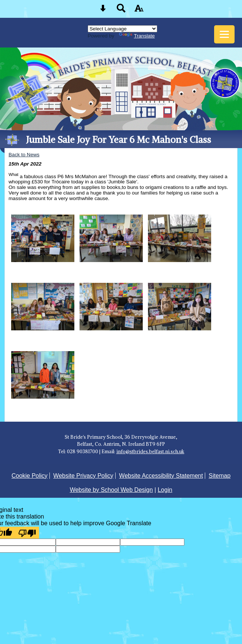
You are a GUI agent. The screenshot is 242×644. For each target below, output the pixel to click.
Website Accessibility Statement (161, 476)
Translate (137, 36)
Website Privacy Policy (83, 476)
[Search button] (121, 11)
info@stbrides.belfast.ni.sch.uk (150, 451)
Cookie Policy (30, 476)
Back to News (24, 155)
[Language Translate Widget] (122, 29)
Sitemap (220, 476)
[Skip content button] (103, 11)
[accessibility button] (139, 11)
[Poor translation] (27, 533)
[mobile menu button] (224, 34)
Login (165, 490)
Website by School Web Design (112, 490)
